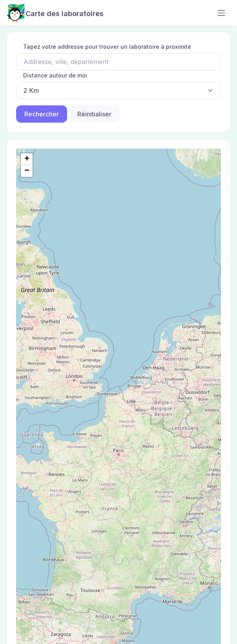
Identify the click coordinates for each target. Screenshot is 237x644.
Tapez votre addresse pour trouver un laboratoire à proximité (107, 47)
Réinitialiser (94, 114)
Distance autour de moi (55, 75)
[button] (27, 159)
